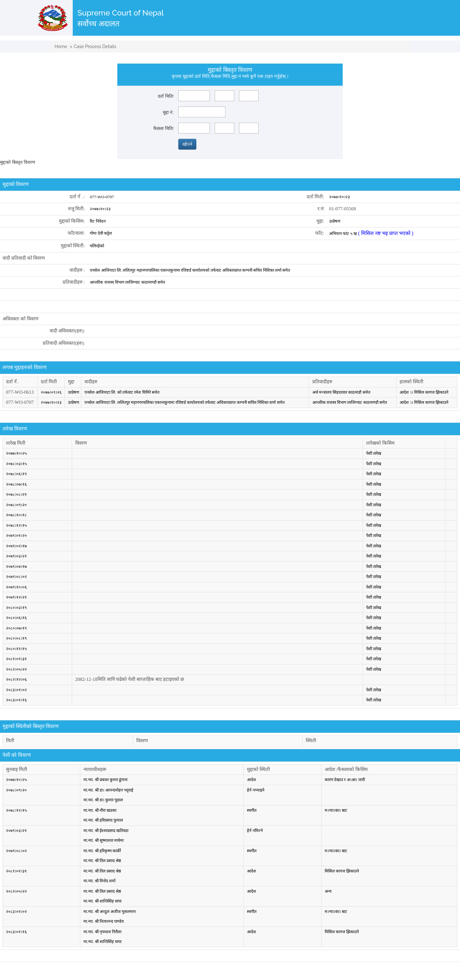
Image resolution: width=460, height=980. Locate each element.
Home (61, 46)
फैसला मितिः (163, 128)
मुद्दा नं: (168, 112)
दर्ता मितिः (166, 96)
